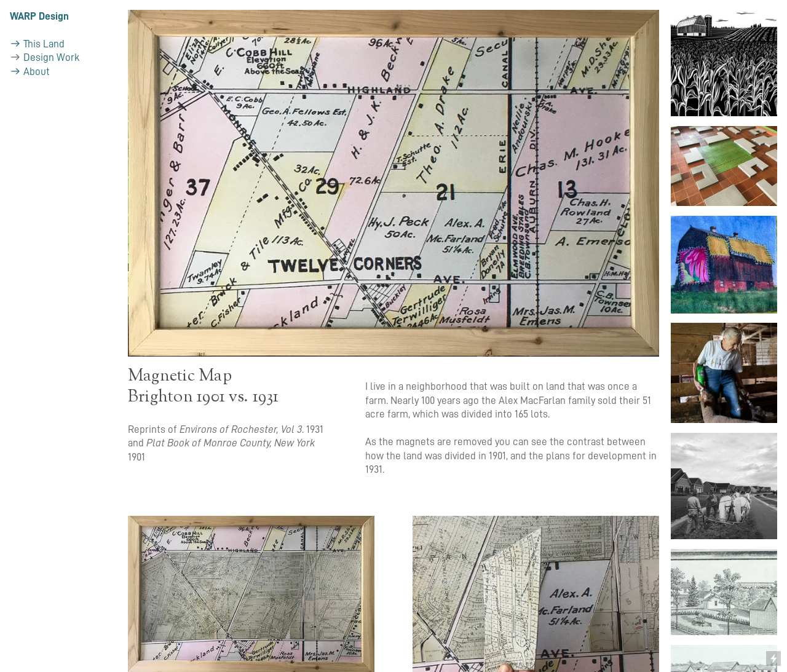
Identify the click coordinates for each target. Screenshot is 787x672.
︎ (15, 72)
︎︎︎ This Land (37, 44)
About (37, 72)
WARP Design (39, 16)
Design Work (51, 57)
